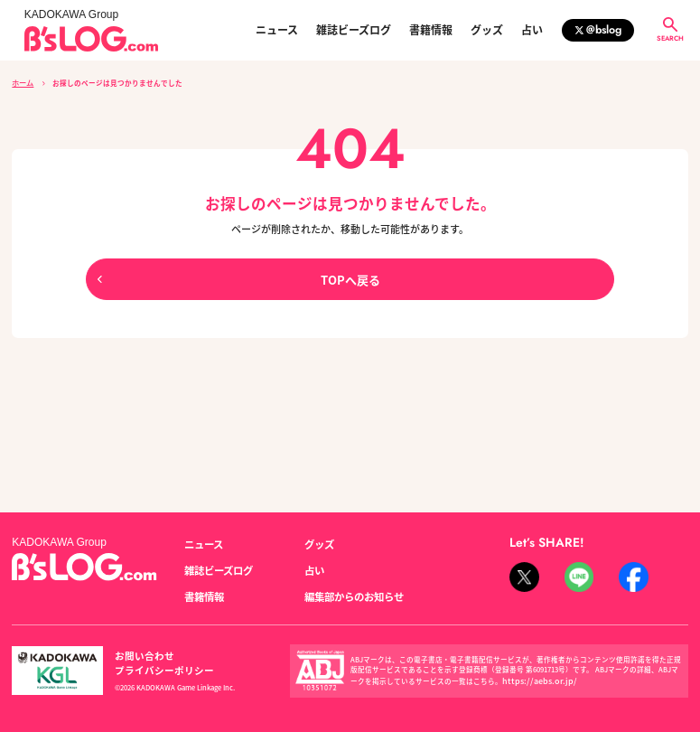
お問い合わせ (139, 648)
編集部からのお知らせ (350, 584)
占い (532, 30)
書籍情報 (431, 30)
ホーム (23, 82)
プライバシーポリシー (229, 648)
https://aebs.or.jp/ (532, 666)
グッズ (487, 30)
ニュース (277, 30)
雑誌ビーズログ (354, 30)
